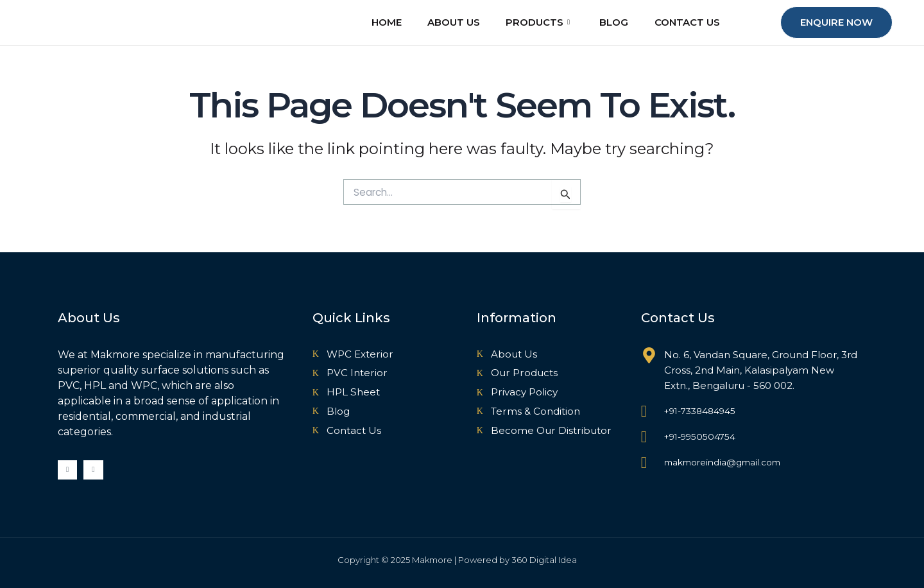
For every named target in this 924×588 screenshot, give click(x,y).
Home (377, 23)
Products (535, 23)
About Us (447, 23)
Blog (614, 23)
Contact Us (690, 23)
